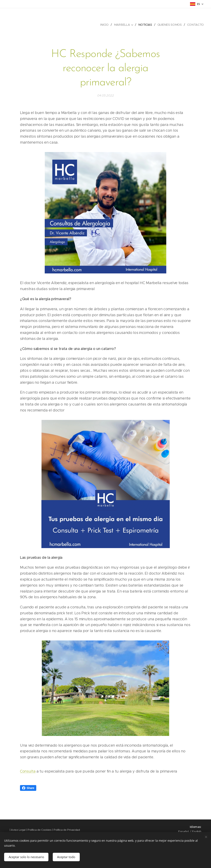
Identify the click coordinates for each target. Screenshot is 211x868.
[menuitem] (105, 25)
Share (28, 788)
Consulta (28, 771)
